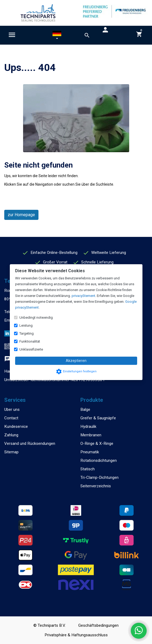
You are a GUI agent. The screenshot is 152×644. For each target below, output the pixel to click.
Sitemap (11, 452)
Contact (11, 418)
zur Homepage (21, 215)
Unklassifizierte (31, 349)
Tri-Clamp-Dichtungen (99, 477)
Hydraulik (88, 427)
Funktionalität (30, 341)
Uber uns (12, 410)
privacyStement (83, 296)
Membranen (91, 435)
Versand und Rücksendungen (30, 443)
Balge (85, 410)
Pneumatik (90, 452)
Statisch (88, 469)
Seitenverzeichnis (96, 486)
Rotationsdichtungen (99, 460)
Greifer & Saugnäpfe (98, 418)
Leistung (26, 325)
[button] (57, 36)
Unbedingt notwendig (36, 317)
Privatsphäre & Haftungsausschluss (76, 635)
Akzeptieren (76, 361)
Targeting (27, 333)
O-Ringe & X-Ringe (97, 443)
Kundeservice (16, 427)
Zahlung (11, 435)
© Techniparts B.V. (49, 625)
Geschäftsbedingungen (98, 625)
